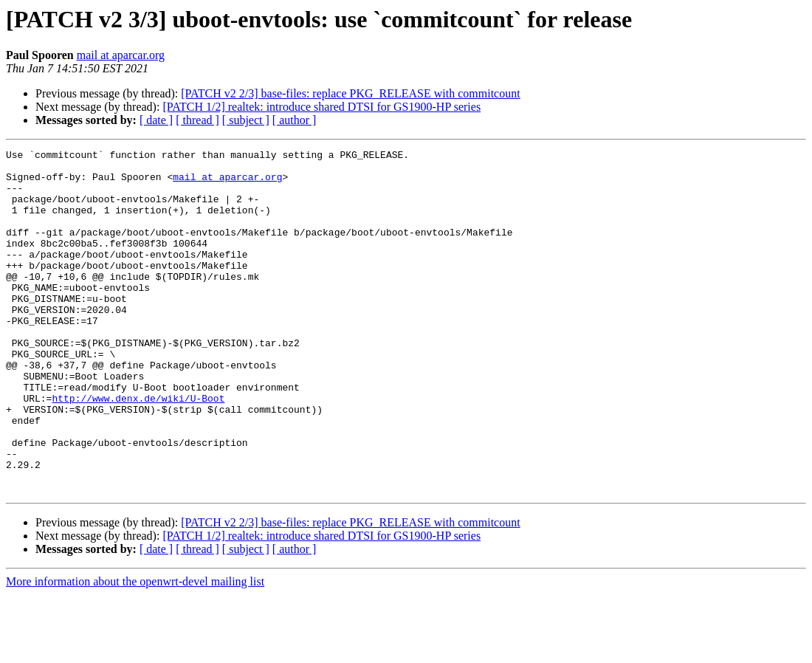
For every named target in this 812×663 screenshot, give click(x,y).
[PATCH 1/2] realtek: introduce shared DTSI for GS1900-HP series (321, 107)
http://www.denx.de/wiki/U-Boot (138, 449)
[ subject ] (246, 120)
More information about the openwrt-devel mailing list (135, 650)
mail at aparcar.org (121, 55)
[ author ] (295, 120)
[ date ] (156, 120)
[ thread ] (197, 120)
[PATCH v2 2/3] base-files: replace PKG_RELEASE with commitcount (350, 93)
